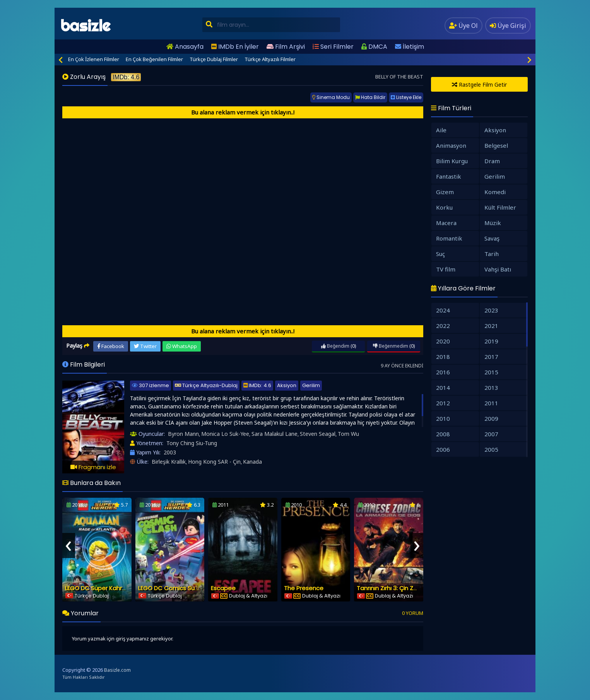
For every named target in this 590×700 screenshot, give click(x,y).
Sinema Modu (331, 97)
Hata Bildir (370, 97)
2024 (443, 310)
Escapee (223, 588)
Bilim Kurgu (452, 161)
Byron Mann (183, 434)
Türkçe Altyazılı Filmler (270, 59)
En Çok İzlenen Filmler (94, 59)
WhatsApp (182, 346)
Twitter (145, 346)
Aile (441, 130)
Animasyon (451, 145)
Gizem (445, 192)
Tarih (492, 254)
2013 (491, 388)
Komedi (495, 192)
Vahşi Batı (498, 269)
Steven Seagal (318, 434)
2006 (443, 449)
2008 (443, 434)
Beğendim (335, 346)
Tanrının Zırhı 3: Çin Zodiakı (393, 588)
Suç (440, 254)
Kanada (252, 462)
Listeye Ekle (406, 97)
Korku (444, 207)
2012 (443, 403)
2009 (491, 418)
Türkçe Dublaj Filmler (214, 59)
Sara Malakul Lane (274, 434)
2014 (443, 388)
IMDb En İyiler (235, 47)
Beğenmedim (391, 346)
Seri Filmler (333, 47)
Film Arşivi (286, 47)
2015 (491, 372)
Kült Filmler (500, 207)
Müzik (493, 223)
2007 (491, 434)
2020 (443, 341)
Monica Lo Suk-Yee (225, 434)
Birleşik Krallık (169, 462)
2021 (491, 326)
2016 (443, 372)
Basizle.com (117, 670)
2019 (491, 341)
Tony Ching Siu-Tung (192, 443)
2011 (491, 403)
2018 (443, 357)
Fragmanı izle (93, 467)
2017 (491, 357)
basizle (85, 26)
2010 (443, 418)
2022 (443, 326)
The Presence (304, 588)
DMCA (374, 47)
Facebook (111, 346)
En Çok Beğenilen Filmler (154, 59)
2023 (491, 310)
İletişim (410, 47)
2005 (491, 449)
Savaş (492, 238)
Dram (492, 161)
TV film (446, 269)
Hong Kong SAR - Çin (214, 462)
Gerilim (311, 385)
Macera (446, 223)
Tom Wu (348, 434)
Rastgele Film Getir (479, 85)
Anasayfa (185, 47)
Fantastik (449, 176)
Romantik (449, 238)
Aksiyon (287, 385)
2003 (170, 452)
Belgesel (496, 145)
